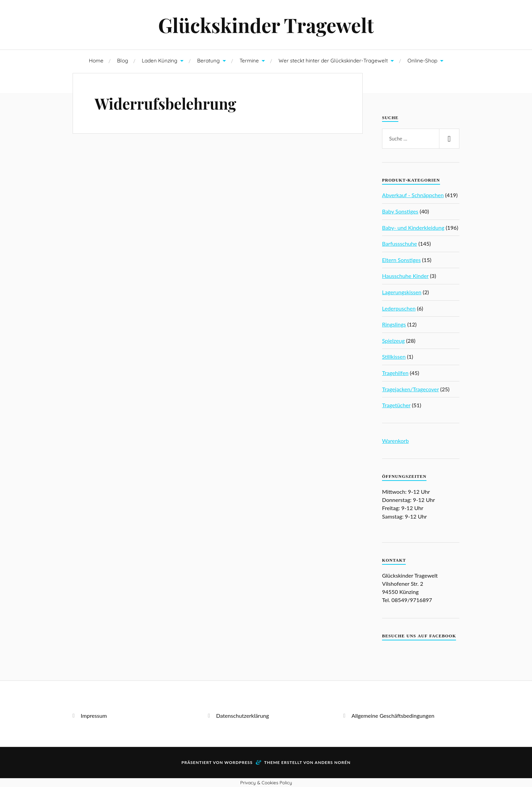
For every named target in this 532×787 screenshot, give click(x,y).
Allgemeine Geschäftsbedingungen (393, 716)
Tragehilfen (395, 373)
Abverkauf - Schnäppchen (413, 195)
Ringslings (394, 324)
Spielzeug (393, 341)
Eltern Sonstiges (401, 260)
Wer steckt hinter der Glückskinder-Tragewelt (333, 61)
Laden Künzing (160, 61)
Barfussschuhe (400, 243)
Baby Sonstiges (400, 211)
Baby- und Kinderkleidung (413, 228)
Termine (249, 61)
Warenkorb (395, 441)
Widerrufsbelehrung (165, 103)
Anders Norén (333, 762)
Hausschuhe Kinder (405, 276)
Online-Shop (422, 61)
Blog (123, 61)
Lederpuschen (399, 308)
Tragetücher (396, 405)
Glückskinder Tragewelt (266, 25)
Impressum (94, 716)
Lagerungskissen (402, 292)
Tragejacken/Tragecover (410, 389)
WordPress (238, 762)
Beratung (208, 61)
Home (96, 61)
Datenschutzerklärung (243, 716)
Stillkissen (394, 357)
